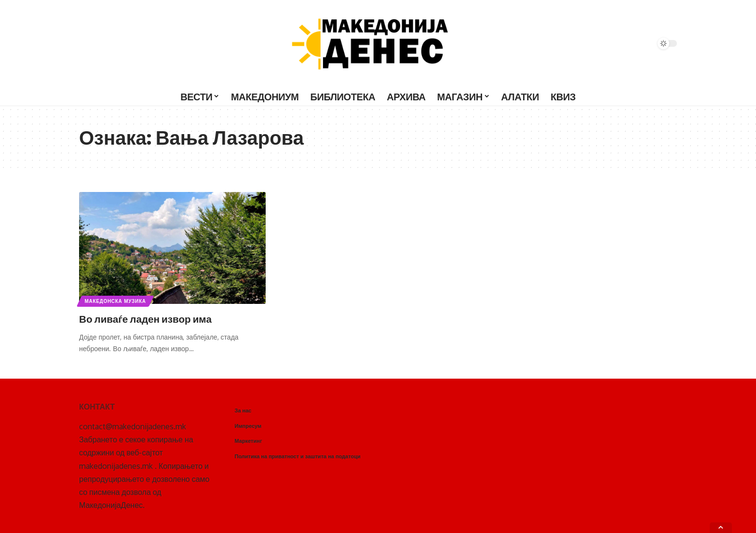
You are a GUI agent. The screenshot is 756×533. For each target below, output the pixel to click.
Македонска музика (115, 301)
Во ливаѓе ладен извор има (150, 318)
